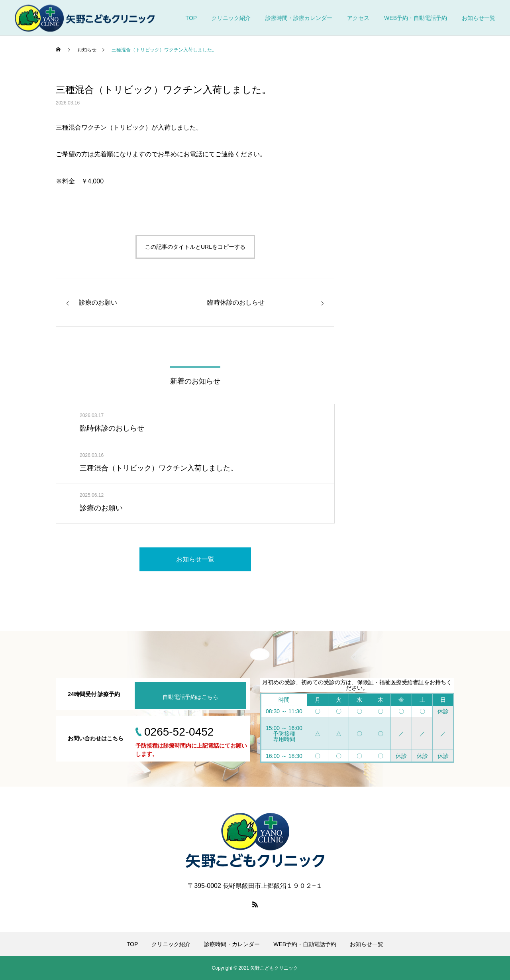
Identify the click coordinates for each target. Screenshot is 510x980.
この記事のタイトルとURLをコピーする (195, 247)
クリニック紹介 (231, 18)
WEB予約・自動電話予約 (416, 18)
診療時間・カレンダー (232, 944)
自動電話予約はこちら (190, 697)
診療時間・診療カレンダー (299, 18)
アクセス (358, 18)
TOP (191, 18)
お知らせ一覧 (479, 18)
